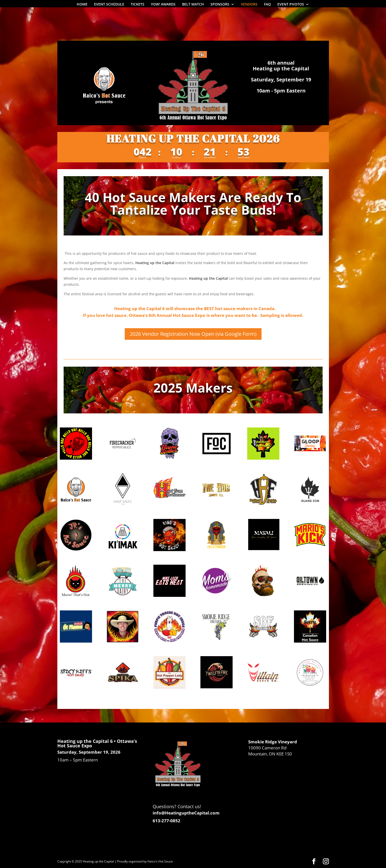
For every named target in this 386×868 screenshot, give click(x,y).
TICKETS (138, 5)
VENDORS (249, 5)
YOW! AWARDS (163, 5)
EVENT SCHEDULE (109, 5)
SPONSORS (220, 5)
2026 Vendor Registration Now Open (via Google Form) (193, 334)
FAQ (267, 5)
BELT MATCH (193, 5)
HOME (82, 5)
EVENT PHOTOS (291, 5)
